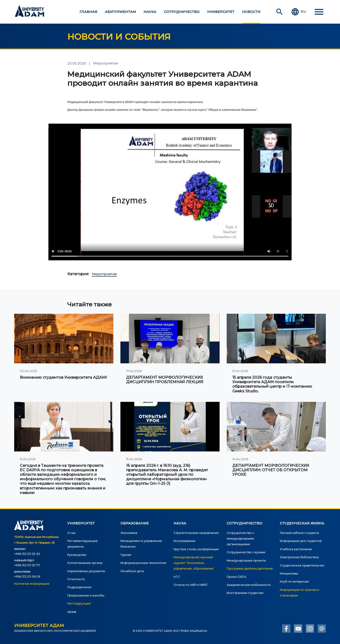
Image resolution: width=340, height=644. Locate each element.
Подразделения (79, 587)
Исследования (184, 541)
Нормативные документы (86, 571)
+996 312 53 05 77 (27, 565)
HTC (177, 577)
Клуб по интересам (294, 582)
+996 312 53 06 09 (27, 577)
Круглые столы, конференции (196, 549)
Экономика (129, 533)
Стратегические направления (196, 533)
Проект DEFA (236, 577)
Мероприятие (104, 274)
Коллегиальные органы (85, 563)
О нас (72, 533)
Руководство (77, 555)
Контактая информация (32, 584)
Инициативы (289, 573)
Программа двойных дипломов (250, 569)
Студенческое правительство (302, 565)
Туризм (126, 555)
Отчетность (76, 579)
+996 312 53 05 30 (27, 554)
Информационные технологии (143, 563)
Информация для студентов (301, 541)
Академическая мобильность (249, 585)
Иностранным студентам (245, 593)
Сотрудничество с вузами (246, 552)
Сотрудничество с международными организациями (240, 539)
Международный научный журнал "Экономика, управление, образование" (194, 563)
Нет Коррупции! (79, 603)
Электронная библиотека (299, 557)
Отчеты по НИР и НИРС (191, 585)
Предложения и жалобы (86, 595)
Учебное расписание (296, 549)
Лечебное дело (132, 571)
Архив (72, 612)
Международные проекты (246, 560)
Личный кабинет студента (299, 533)
